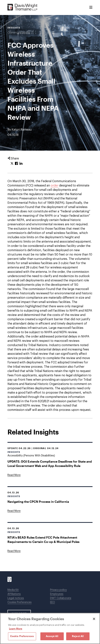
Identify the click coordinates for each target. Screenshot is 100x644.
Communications (19, 33)
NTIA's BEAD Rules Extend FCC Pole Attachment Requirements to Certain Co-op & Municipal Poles (43, 540)
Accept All (52, 636)
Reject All (78, 636)
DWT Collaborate (61, 598)
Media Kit (13, 590)
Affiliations (14, 594)
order (54, 186)
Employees (57, 594)
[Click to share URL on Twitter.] (12, 164)
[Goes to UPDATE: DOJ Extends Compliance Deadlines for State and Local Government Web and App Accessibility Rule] (14, 475)
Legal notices (16, 598)
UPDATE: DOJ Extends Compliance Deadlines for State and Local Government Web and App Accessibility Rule (50, 464)
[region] (50, 628)
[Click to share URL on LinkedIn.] (21, 164)
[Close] (94, 619)
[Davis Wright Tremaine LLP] (23, 7)
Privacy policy (58, 590)
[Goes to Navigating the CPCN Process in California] (14, 511)
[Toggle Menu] (91, 8)
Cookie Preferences (20, 602)
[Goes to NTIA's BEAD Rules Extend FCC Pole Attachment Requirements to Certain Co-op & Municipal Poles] (14, 551)
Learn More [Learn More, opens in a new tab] (16, 629)
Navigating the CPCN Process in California (38, 502)
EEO (53, 602)
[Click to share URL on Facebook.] (16, 164)
